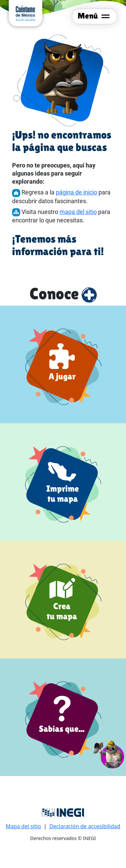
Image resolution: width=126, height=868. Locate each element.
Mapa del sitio (23, 826)
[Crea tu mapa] (63, 600)
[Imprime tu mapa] (63, 482)
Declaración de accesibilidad (85, 826)
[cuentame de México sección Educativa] (26, 12)
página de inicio (76, 192)
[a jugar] (63, 364)
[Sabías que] (63, 717)
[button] (109, 753)
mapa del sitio (78, 212)
